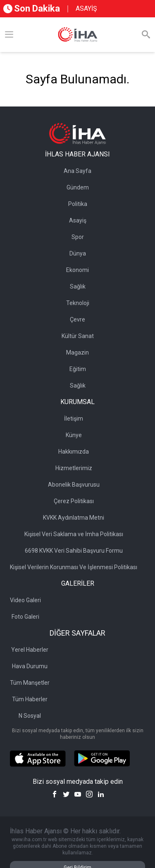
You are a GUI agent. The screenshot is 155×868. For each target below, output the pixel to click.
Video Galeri (25, 600)
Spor (78, 237)
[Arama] (146, 35)
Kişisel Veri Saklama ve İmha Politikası (74, 534)
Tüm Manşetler (30, 683)
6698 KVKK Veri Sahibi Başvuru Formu (74, 551)
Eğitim (78, 369)
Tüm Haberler (30, 699)
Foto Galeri (25, 617)
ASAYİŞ (86, 8)
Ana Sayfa (77, 171)
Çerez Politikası (74, 501)
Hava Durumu (30, 666)
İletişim (74, 419)
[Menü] (9, 35)
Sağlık (78, 286)
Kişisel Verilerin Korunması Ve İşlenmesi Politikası (74, 567)
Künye (74, 435)
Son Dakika (32, 8)
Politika (78, 204)
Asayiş (78, 220)
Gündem (78, 187)
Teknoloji (78, 303)
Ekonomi (77, 270)
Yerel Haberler (30, 650)
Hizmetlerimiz (74, 468)
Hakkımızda (74, 452)
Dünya (78, 253)
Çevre (77, 319)
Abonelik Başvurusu (74, 485)
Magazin (77, 352)
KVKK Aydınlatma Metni (74, 518)
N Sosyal (30, 716)
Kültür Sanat (78, 336)
